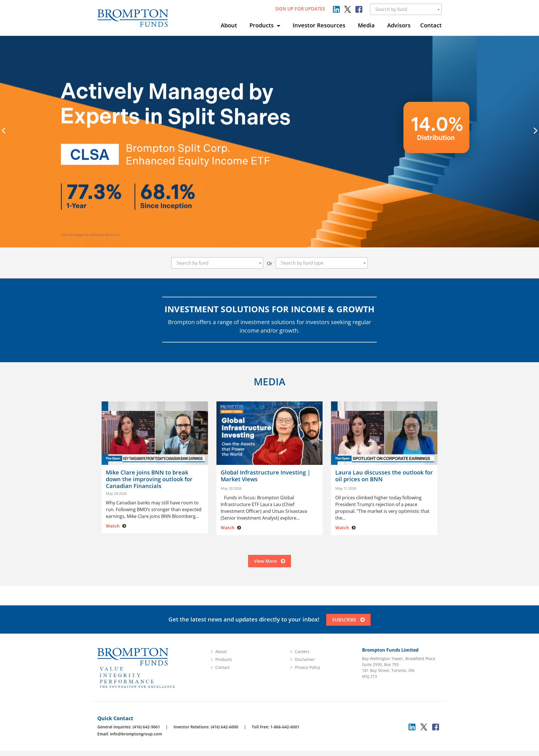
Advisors (399, 25)
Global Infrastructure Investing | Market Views (266, 476)
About (229, 25)
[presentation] (3, 130)
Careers (302, 651)
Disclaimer (305, 659)
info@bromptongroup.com (136, 734)
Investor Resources (319, 25)
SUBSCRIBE (349, 620)
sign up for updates (300, 9)
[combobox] (406, 9)
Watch (113, 526)
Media (366, 25)
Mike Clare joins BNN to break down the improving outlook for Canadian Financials (149, 479)
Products (262, 25)
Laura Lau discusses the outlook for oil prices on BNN (384, 476)
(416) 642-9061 (146, 727)
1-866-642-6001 (285, 727)
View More (269, 561)
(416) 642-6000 (224, 727)
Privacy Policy (307, 667)
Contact (431, 25)
